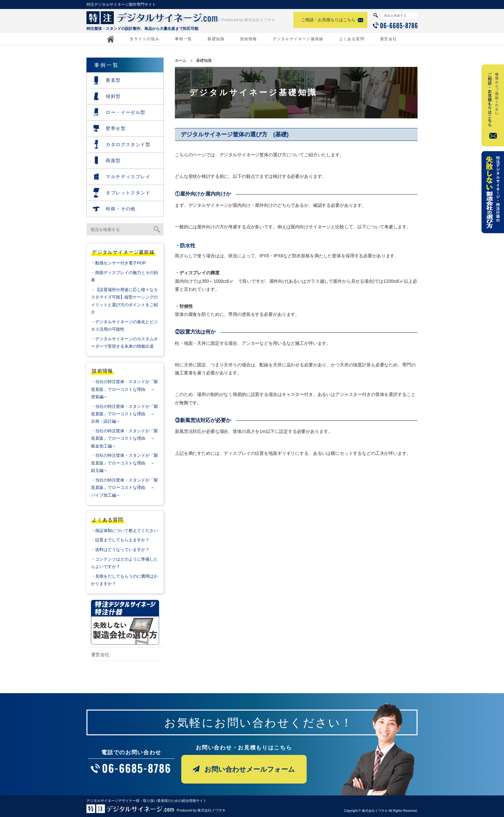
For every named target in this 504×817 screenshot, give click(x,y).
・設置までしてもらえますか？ (120, 540)
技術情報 (249, 39)
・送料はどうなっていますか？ (120, 550)
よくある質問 (352, 39)
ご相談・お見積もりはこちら (328, 20)
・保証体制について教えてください (124, 531)
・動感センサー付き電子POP (118, 263)
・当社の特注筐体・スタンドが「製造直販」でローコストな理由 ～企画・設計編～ (124, 414)
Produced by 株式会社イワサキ (248, 20)
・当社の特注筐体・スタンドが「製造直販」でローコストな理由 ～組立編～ (124, 463)
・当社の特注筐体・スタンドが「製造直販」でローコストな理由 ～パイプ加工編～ (124, 488)
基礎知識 (216, 39)
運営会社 (388, 39)
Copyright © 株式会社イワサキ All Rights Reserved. (381, 811)
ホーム (181, 60)
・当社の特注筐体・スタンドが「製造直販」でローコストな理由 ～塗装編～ (124, 389)
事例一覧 (183, 39)
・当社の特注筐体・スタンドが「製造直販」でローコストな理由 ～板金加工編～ (124, 438)
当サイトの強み (144, 39)
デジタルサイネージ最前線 (298, 39)
